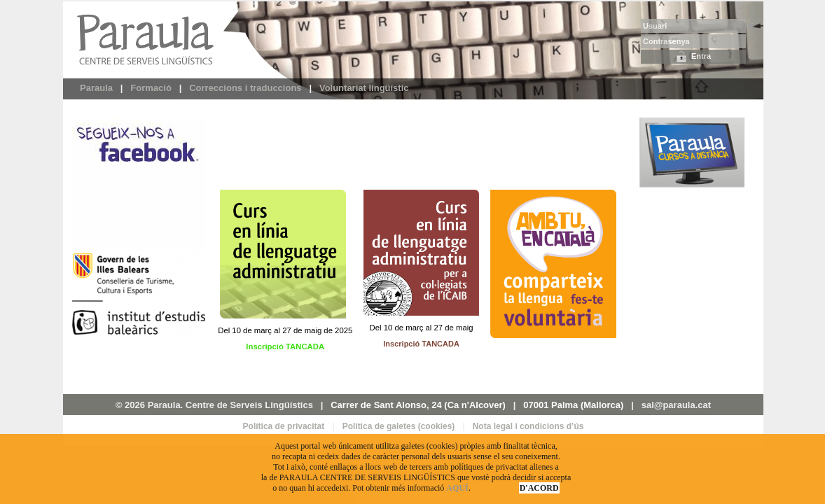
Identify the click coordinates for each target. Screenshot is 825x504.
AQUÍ (457, 488)
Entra (693, 57)
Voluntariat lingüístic (364, 88)
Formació (151, 88)
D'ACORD (539, 488)
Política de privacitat (284, 426)
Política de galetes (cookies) (399, 426)
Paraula (96, 88)
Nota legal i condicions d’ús (528, 426)
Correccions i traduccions (245, 88)
